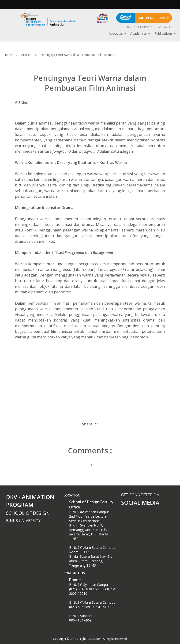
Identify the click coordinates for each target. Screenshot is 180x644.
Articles (26, 55)
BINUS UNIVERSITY (139, 27)
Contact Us (166, 27)
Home (8, 55)
